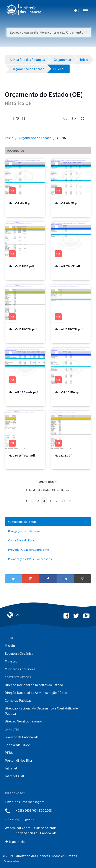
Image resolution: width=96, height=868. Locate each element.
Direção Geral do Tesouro (23, 721)
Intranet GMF (15, 776)
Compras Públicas (18, 700)
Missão (10, 646)
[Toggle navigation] (48, 11)
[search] (65, 118)
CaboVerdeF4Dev (17, 745)
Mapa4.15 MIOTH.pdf (69, 329)
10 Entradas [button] (48, 482)
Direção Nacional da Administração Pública (37, 693)
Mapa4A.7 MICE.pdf (67, 266)
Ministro (11, 661)
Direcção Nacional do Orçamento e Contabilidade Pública (41, 711)
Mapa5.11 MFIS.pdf (21, 266)
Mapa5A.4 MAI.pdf (21, 203)
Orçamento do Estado (35, 138)
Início (9, 138)
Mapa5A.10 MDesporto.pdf (72, 392)
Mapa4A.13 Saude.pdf (23, 392)
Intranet (11, 768)
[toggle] (18, 118)
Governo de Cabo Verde (22, 737)
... (56, 501)
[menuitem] (48, 522)
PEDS (9, 753)
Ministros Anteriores (20, 669)
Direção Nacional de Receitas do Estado (34, 685)
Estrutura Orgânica (19, 653)
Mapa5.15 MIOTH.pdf (23, 329)
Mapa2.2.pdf (63, 455)
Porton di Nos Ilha (18, 760)
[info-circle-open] (74, 118)
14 (63, 501)
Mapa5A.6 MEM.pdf (67, 203)
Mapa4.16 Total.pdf (22, 455)
